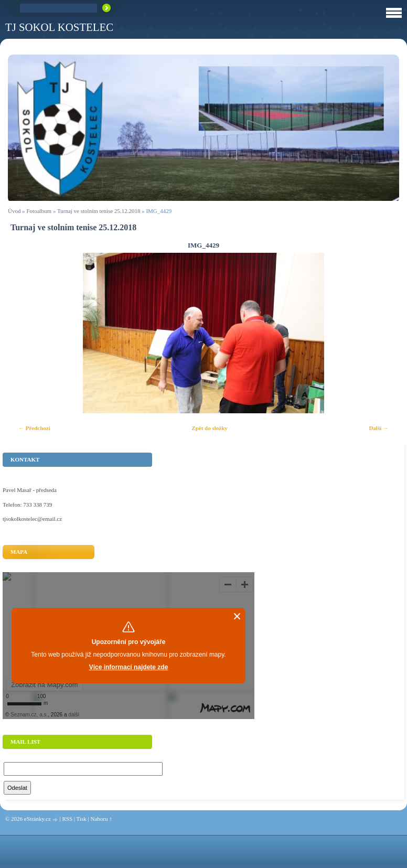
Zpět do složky (209, 428)
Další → (379, 428)
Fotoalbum (39, 211)
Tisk (82, 819)
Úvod (14, 211)
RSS (67, 819)
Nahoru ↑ (101, 819)
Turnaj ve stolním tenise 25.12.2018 (99, 211)
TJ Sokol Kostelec (59, 27)
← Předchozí (34, 428)
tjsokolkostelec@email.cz (32, 519)
